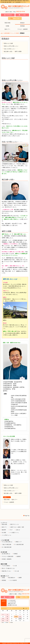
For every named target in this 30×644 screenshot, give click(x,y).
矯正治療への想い (8, 51)
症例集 (7, 26)
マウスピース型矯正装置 (7, 556)
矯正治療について (5, 576)
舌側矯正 (16, 554)
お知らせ (18, 530)
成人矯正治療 (4, 552)
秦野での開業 (18, 51)
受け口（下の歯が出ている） (9, 568)
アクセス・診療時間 (22, 29)
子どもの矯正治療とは (7, 542)
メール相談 (22, 15)
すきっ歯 (17, 571)
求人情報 (4, 533)
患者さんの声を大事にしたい (11, 46)
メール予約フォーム (6, 535)
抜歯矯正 (19, 556)
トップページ (4, 523)
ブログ (11, 530)
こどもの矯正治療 (5, 540)
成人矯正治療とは (6, 554)
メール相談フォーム (14, 533)
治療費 (20, 578)
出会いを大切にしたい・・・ (11, 49)
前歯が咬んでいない (6, 571)
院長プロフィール (15, 524)
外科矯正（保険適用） (7, 559)
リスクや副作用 (13, 580)
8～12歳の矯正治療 (19, 544)
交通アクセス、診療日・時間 (17, 527)
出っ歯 (15, 566)
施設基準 (4, 530)
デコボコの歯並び (6, 566)
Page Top (27, 516)
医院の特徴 (7, 23)
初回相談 (22, 26)
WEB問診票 (8, 15)
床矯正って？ (19, 542)
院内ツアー (7, 29)
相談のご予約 (15, 18)
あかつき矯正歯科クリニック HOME (10, 33)
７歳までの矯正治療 (6, 544)
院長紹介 (22, 23)
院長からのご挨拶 (8, 43)
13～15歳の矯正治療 (7, 547)
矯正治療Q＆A (12, 578)
